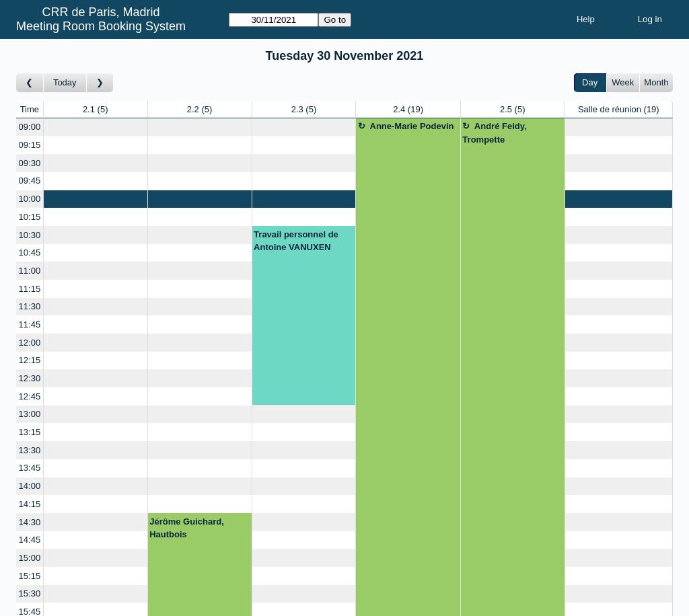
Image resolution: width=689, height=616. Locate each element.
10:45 (30, 253)
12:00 (30, 343)
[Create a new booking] (96, 127)
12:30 (30, 378)
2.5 (513, 109)
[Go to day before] (30, 83)
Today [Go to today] (65, 82)
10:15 (30, 217)
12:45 (30, 396)
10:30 (30, 235)
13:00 (30, 414)
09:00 (30, 127)
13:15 (30, 432)
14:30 (30, 522)
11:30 (30, 306)
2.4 (408, 109)
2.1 (96, 109)
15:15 (30, 576)
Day (590, 82)
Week (623, 82)
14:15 (30, 504)
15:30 (30, 593)
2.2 (200, 109)
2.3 (304, 109)
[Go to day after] (100, 83)
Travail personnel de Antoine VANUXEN (296, 241)
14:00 (30, 486)
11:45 (30, 324)
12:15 (30, 360)
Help (586, 19)
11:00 (30, 271)
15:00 (30, 558)
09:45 (30, 181)
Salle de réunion (619, 109)
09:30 (30, 163)
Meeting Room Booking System (101, 26)
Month (656, 82)
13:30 (30, 450)
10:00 (30, 199)
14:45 (30, 540)
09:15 (30, 145)
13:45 (30, 468)
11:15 (30, 289)
